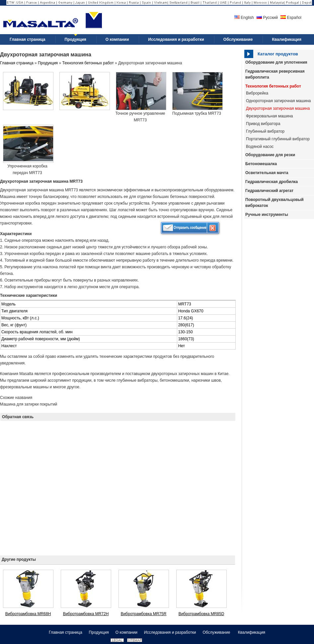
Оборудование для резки (270, 155)
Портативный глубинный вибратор (278, 139)
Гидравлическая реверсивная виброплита (275, 74)
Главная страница (17, 63)
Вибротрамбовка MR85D (201, 614)
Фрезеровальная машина (269, 116)
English (244, 18)
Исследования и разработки (170, 632)
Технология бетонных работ (273, 86)
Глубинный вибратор (265, 131)
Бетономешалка (261, 164)
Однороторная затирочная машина (278, 101)
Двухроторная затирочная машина (278, 108)
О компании (126, 632)
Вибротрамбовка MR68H (28, 614)
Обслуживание (217, 632)
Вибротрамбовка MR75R (144, 614)
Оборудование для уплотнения (276, 62)
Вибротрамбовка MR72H (86, 614)
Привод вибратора (263, 124)
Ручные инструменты (267, 215)
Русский (267, 18)
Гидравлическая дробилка (272, 182)
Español (291, 18)
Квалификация (252, 632)
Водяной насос (260, 147)
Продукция (48, 63)
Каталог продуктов (278, 54)
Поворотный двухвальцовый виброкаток (275, 203)
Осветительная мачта (267, 173)
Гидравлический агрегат (269, 191)
